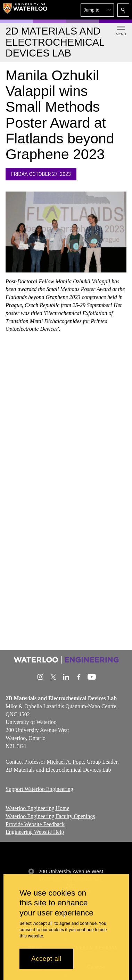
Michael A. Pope (65, 762)
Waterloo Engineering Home (38, 808)
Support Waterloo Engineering (39, 789)
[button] (97, 10)
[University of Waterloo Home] (25, 10)
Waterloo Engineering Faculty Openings (50, 816)
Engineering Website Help (35, 832)
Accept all (46, 959)
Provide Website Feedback (35, 824)
